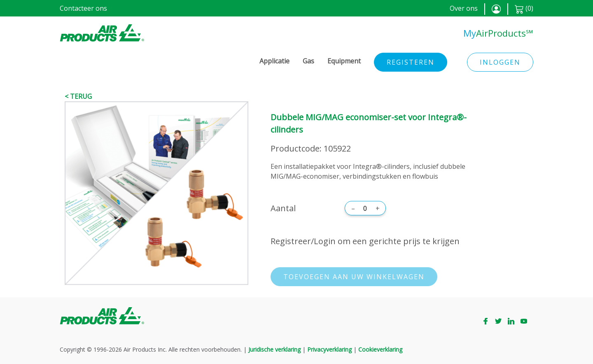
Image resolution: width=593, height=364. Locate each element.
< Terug (78, 96)
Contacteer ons (83, 8)
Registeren (411, 62)
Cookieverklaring (380, 349)
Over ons (464, 8)
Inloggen (500, 62)
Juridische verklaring (274, 349)
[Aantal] (365, 208)
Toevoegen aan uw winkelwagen (354, 277)
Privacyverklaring (329, 349)
